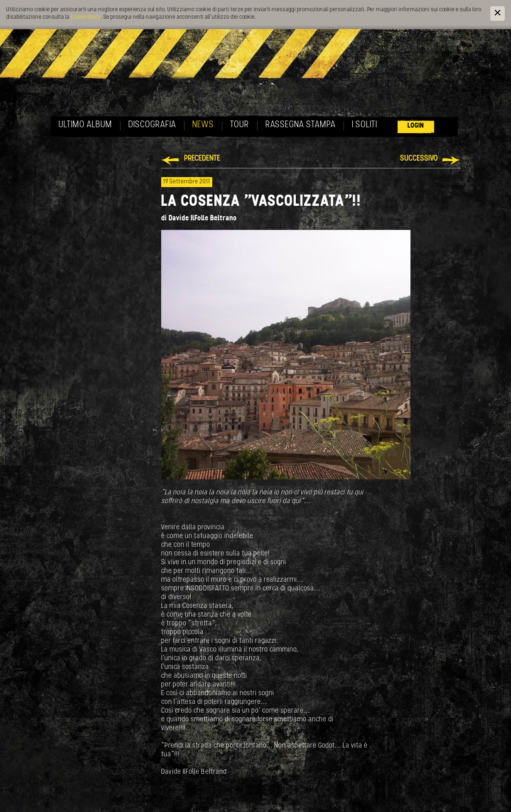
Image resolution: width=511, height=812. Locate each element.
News (203, 125)
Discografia (152, 125)
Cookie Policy (86, 17)
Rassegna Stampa (301, 125)
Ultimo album (85, 125)
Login (416, 126)
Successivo (419, 159)
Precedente (202, 159)
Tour (240, 125)
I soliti (365, 125)
